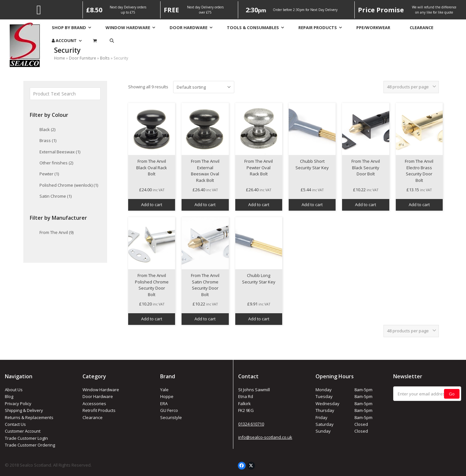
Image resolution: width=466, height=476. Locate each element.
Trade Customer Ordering (30, 445)
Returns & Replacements (29, 417)
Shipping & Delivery (24, 410)
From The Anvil (56, 232)
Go (452, 394)
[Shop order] (204, 87)
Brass (48, 140)
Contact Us (15, 424)
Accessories (94, 404)
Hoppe (167, 396)
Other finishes (56, 163)
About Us (14, 390)
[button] (112, 41)
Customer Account (23, 431)
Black (47, 129)
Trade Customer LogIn (26, 438)
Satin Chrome (55, 196)
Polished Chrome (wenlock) (69, 185)
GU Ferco (169, 410)
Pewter (49, 174)
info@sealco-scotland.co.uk (265, 437)
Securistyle (171, 417)
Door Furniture (83, 58)
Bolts (105, 58)
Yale (164, 390)
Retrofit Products (99, 410)
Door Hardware (98, 396)
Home (60, 58)
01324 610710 (251, 424)
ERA (164, 404)
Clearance (93, 417)
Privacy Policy (18, 404)
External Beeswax (60, 152)
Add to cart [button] (152, 205)
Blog (9, 396)
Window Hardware (101, 390)
